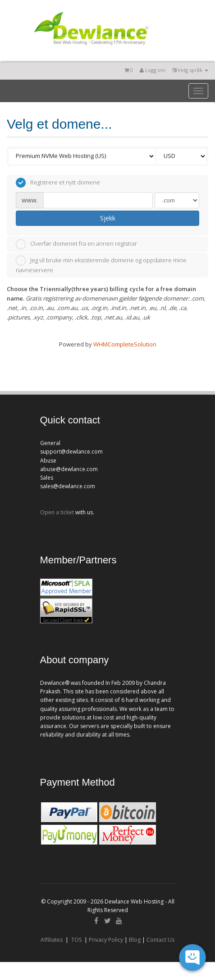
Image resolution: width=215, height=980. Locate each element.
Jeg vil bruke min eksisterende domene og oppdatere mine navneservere (101, 265)
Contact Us (160, 940)
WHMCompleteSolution (125, 344)
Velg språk (190, 70)
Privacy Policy (106, 940)
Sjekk (108, 218)
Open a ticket (57, 512)
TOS (76, 940)
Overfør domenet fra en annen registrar (76, 244)
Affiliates (52, 940)
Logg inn (153, 70)
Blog (135, 940)
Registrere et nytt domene (58, 183)
